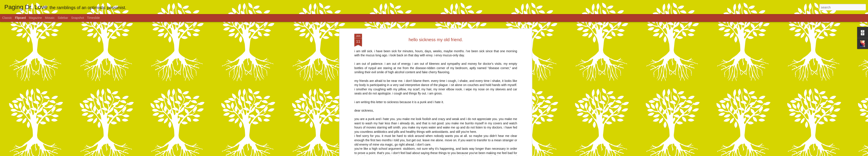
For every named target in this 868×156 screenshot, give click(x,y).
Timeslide (93, 18)
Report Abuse (460, 154)
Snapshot (78, 18)
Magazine (35, 18)
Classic (7, 18)
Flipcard (20, 18)
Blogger (448, 154)
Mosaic (50, 18)
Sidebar (63, 18)
